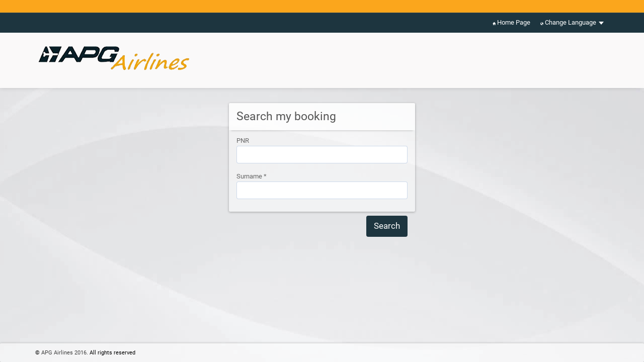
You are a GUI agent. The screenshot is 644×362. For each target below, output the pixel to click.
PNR (243, 141)
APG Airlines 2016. (65, 352)
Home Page (511, 23)
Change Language (572, 23)
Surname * (252, 176)
